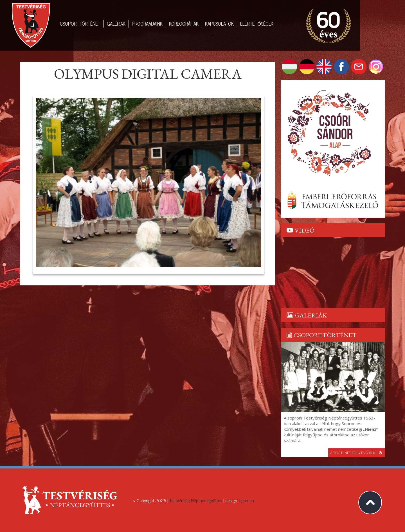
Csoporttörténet (80, 24)
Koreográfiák (184, 24)
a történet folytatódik (356, 453)
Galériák (116, 24)
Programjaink (147, 24)
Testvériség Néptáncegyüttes (196, 500)
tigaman (247, 500)
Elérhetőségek (257, 24)
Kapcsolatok (219, 24)
